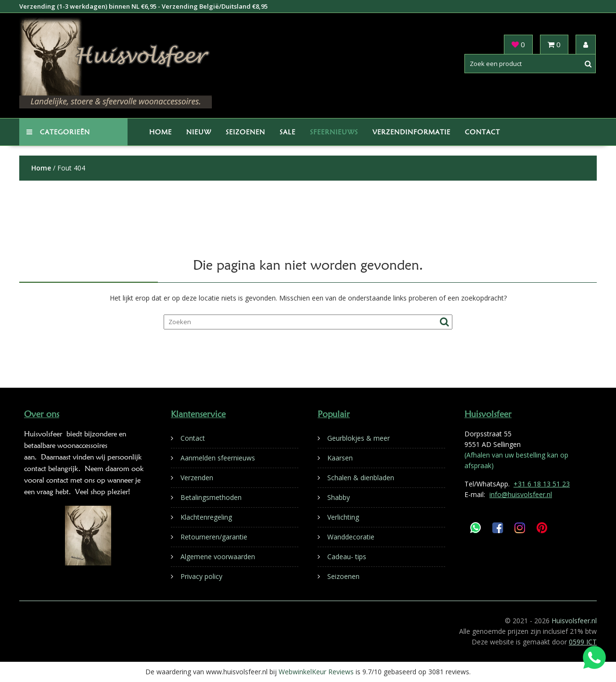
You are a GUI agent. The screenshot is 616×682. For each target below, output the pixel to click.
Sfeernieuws (334, 132)
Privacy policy (201, 576)
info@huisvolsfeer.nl (521, 494)
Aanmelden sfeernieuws (218, 458)
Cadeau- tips (347, 557)
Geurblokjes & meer (359, 438)
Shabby (339, 497)
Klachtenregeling (206, 517)
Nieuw (199, 132)
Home (160, 132)
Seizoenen (245, 132)
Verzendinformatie (411, 132)
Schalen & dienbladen (361, 478)
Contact (482, 132)
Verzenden (197, 478)
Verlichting (343, 517)
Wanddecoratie (351, 537)
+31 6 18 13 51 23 (542, 484)
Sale (288, 132)
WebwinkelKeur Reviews (316, 672)
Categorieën (58, 132)
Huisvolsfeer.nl (574, 621)
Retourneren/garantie (214, 537)
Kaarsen (340, 458)
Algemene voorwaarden (218, 557)
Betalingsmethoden (211, 497)
